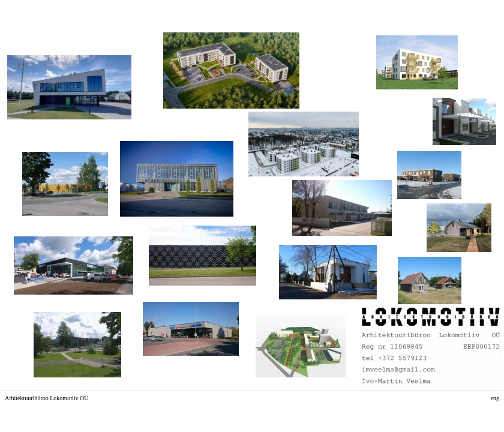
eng (495, 398)
